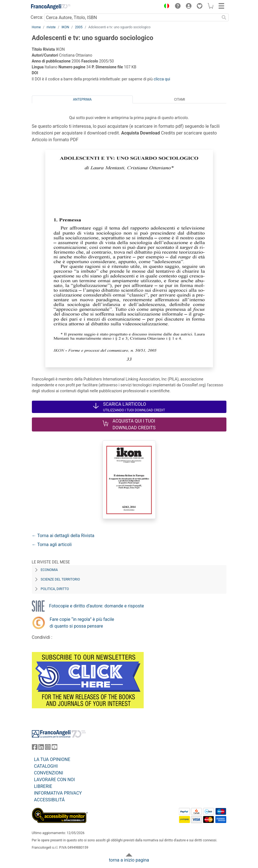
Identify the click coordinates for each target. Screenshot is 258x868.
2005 (79, 27)
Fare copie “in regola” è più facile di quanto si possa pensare (82, 623)
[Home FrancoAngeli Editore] (51, 7)
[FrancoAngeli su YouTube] (55, 748)
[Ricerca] (224, 17)
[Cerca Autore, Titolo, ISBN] (132, 17)
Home (36, 27)
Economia (49, 570)
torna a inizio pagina (129, 860)
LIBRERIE (43, 786)
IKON (65, 27)
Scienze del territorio (61, 579)
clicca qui (162, 79)
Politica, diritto (55, 589)
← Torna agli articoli (52, 545)
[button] (165, 7)
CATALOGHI (46, 766)
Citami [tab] (180, 99)
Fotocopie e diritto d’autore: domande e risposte (97, 606)
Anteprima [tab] (82, 99)
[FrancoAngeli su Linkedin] (41, 748)
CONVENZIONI (49, 773)
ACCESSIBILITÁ (49, 800)
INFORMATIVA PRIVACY (58, 793)
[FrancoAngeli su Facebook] (35, 748)
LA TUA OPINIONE (52, 759)
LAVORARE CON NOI (55, 780)
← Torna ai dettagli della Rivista (63, 536)
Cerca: (37, 17)
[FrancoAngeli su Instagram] (48, 748)
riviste (51, 27)
